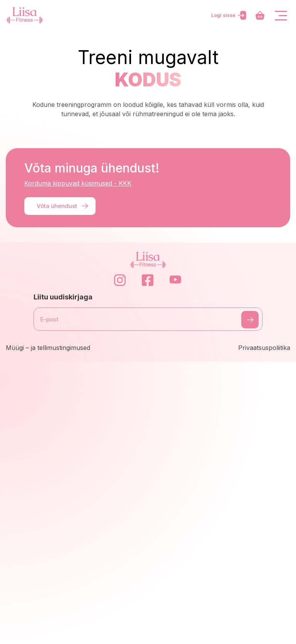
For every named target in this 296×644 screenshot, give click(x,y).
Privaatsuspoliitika (264, 348)
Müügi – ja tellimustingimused (48, 348)
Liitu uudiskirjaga (63, 297)
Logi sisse (230, 15)
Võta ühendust (63, 206)
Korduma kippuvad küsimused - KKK (78, 183)
